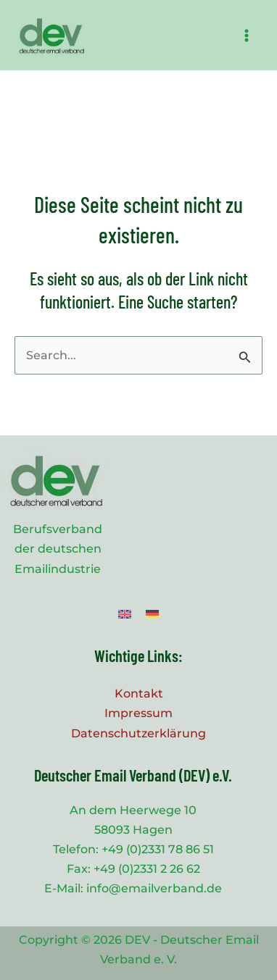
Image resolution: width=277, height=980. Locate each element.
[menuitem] (125, 614)
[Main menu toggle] (247, 35)
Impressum (138, 713)
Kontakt (139, 694)
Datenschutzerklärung (138, 733)
